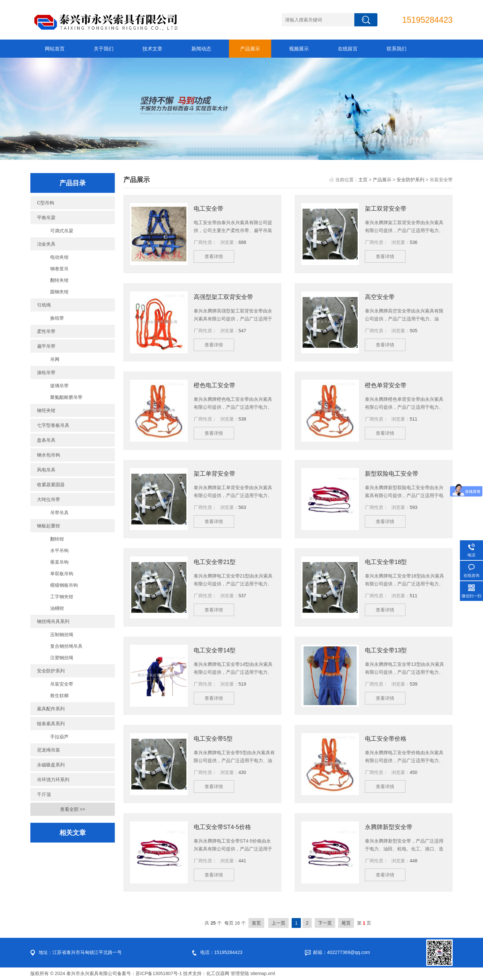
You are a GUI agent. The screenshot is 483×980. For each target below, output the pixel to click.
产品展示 (250, 49)
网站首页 (55, 49)
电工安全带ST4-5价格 (223, 827)
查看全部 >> (73, 809)
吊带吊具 (59, 513)
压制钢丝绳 (62, 635)
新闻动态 (201, 49)
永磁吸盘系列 (51, 765)
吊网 (55, 359)
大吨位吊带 (48, 499)
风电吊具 (46, 470)
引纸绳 (44, 305)
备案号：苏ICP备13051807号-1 (149, 973)
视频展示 (299, 49)
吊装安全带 (62, 684)
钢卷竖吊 (59, 269)
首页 (256, 923)
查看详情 (215, 257)
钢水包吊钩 (48, 455)
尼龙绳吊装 (48, 750)
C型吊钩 (46, 203)
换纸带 (57, 318)
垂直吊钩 (59, 562)
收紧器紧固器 (51, 485)
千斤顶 (44, 794)
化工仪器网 (218, 973)
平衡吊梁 (46, 218)
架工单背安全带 (214, 474)
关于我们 (104, 49)
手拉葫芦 (59, 737)
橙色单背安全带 (386, 385)
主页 (363, 180)
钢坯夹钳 (46, 410)
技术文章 (152, 49)
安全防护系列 (51, 671)
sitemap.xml (263, 973)
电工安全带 (209, 209)
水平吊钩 (59, 550)
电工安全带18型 (386, 562)
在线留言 (348, 49)
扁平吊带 (46, 346)
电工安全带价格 (386, 739)
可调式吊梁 (62, 231)
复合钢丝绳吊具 (66, 646)
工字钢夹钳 (62, 597)
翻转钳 (57, 539)
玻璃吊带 (59, 386)
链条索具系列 (51, 724)
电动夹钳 (59, 257)
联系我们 (397, 49)
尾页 (346, 923)
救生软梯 (59, 696)
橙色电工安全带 (214, 385)
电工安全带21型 (215, 562)
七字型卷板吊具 (53, 425)
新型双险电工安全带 (392, 474)
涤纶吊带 (46, 372)
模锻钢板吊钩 (64, 585)
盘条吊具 (46, 440)
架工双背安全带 (386, 209)
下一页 (325, 923)
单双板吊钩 (62, 574)
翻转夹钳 (59, 280)
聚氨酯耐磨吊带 (66, 397)
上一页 (278, 923)
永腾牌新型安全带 (389, 827)
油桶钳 (57, 608)
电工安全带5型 (213, 739)
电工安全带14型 (215, 650)
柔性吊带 (46, 331)
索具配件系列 (51, 709)
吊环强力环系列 (53, 780)
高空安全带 (380, 297)
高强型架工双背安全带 (223, 297)
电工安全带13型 (386, 650)
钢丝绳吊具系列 (53, 621)
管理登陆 (240, 973)
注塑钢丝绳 (62, 658)
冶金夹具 (46, 244)
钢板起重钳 (48, 526)
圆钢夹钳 (59, 292)
